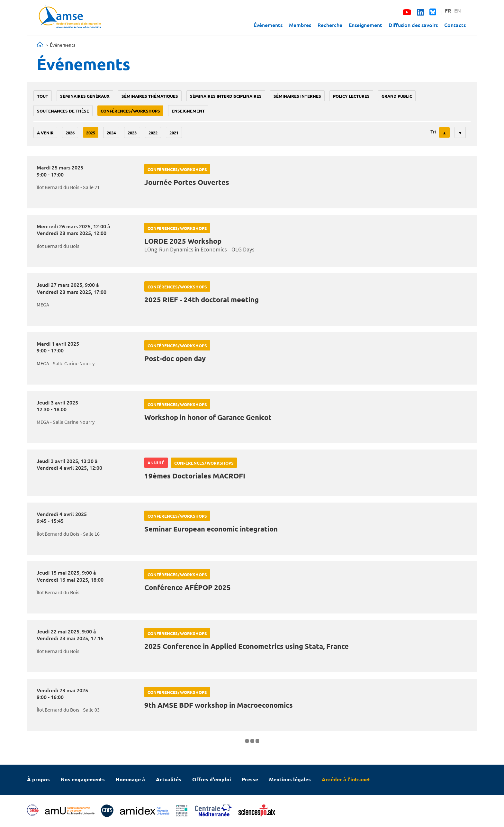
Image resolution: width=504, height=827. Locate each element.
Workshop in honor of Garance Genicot (208, 417)
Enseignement (365, 25)
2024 (111, 133)
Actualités (169, 779)
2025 (91, 133)
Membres (300, 25)
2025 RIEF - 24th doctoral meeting (202, 300)
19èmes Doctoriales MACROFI (195, 476)
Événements (268, 25)
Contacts (455, 25)
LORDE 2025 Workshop (183, 241)
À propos (38, 779)
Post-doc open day (175, 358)
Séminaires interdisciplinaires (226, 96)
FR (448, 10)
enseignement (188, 111)
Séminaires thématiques (150, 96)
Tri (433, 132)
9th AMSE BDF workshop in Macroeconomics (219, 705)
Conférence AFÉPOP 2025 (188, 587)
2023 (132, 133)
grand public (397, 96)
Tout (43, 96)
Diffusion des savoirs (413, 25)
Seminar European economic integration (211, 529)
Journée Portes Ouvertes (187, 182)
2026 (70, 133)
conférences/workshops (130, 111)
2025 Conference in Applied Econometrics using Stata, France (247, 646)
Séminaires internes (297, 96)
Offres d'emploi (212, 779)
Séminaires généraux (85, 96)
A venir (45, 133)
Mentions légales (290, 779)
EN (458, 10)
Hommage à (130, 779)
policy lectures (351, 96)
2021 (174, 133)
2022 (153, 133)
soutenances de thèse (63, 111)
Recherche (330, 25)
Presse (250, 779)
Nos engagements (83, 779)
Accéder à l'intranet (346, 779)
